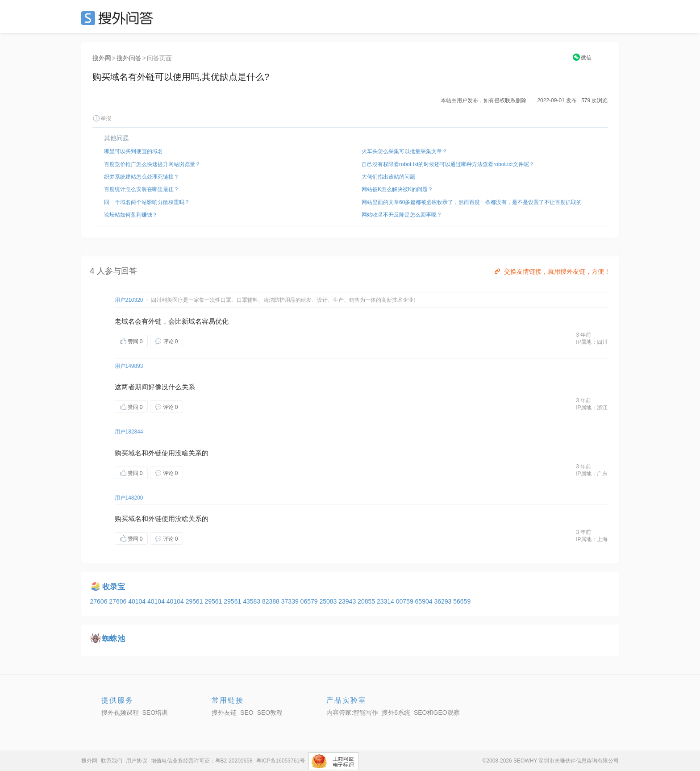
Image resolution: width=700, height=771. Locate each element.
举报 (102, 118)
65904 (425, 601)
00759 (406, 601)
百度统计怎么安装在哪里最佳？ (142, 189)
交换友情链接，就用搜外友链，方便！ (552, 271)
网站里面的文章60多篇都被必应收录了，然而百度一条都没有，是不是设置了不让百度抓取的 (472, 202)
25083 (329, 601)
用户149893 (129, 366)
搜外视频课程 (120, 713)
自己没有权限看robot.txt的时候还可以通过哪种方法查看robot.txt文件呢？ (448, 164)
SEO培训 (155, 713)
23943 (348, 601)
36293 (444, 601)
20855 (367, 601)
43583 (252, 601)
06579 (310, 601)
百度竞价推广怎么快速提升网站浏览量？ (152, 164)
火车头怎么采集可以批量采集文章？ (404, 151)
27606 (100, 601)
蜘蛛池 (114, 639)
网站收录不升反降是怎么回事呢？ (402, 215)
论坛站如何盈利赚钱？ (131, 215)
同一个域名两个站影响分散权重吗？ (147, 202)
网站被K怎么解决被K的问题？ (397, 189)
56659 (462, 601)
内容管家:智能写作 (352, 713)
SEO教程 (270, 713)
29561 (195, 601)
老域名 (125, 321)
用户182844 (129, 432)
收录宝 (114, 587)
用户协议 (137, 761)
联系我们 (112, 761)
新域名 (192, 321)
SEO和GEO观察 (437, 713)
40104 (138, 601)
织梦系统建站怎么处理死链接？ (142, 177)
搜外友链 (224, 713)
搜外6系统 (396, 713)
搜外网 (102, 58)
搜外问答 (129, 58)
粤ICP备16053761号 (281, 761)
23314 (386, 601)
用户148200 (129, 498)
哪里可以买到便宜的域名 (133, 151)
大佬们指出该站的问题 (388, 177)
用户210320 (129, 300)
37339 (291, 601)
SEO (119, 18)
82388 (272, 601)
